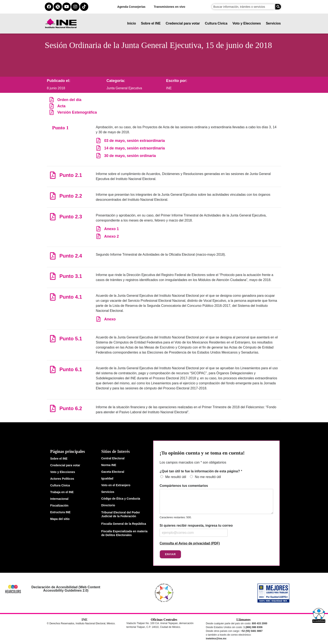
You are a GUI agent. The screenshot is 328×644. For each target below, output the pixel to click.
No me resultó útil (208, 477)
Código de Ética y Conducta (121, 499)
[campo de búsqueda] (243, 7)
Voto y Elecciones (247, 23)
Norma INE (109, 465)
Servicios (273, 23)
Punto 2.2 (71, 196)
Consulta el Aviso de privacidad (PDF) (190, 543)
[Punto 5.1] (53, 339)
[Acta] (52, 106)
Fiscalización (59, 505)
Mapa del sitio (60, 519)
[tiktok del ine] (84, 7)
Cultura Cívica (216, 23)
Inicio (132, 23)
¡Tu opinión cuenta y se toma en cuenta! (202, 453)
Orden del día (69, 100)
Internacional (59, 499)
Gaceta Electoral (113, 472)
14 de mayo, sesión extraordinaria (135, 148)
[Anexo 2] (98, 236)
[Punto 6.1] (53, 369)
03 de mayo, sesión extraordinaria (135, 141)
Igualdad (107, 478)
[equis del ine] (58, 7)
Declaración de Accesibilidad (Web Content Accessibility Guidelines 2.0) (66, 589)
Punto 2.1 (71, 175)
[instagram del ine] (75, 7)
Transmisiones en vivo (169, 7)
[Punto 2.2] (53, 196)
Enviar (170, 554)
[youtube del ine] (67, 7)
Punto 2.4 (71, 256)
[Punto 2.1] (53, 175)
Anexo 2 (111, 236)
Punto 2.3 (71, 217)
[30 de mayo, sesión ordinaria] (98, 156)
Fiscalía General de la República (124, 524)
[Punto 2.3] (53, 217)
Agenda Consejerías (131, 7)
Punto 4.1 (71, 297)
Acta (61, 106)
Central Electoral (113, 458)
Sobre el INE (151, 23)
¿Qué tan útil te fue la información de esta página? (201, 471)
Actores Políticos (62, 479)
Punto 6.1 (71, 369)
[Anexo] (98, 319)
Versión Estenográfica (77, 112)
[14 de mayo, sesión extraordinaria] (98, 148)
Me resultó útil (176, 477)
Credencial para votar (183, 23)
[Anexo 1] (98, 229)
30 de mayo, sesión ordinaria (130, 156)
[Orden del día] (52, 100)
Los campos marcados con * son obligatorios (193, 462)
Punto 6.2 (71, 408)
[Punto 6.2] (53, 408)
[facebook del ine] (49, 7)
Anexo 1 (111, 229)
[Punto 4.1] (53, 297)
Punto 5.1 (71, 339)
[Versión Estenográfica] (52, 112)
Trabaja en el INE (62, 492)
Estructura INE (60, 512)
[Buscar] (278, 7)
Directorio (108, 505)
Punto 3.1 (71, 276)
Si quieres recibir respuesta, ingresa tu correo (196, 525)
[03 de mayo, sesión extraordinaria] (98, 141)
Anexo (110, 319)
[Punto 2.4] (53, 256)
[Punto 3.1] (53, 276)
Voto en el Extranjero (116, 485)
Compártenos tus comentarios (184, 486)
